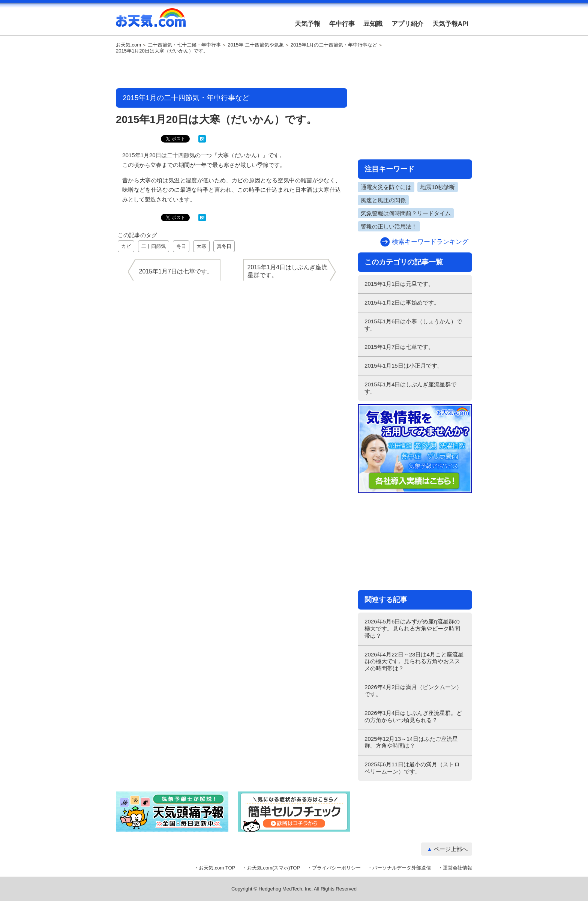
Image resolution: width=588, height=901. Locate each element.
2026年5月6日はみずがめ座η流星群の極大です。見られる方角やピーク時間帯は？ (412, 628)
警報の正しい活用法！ (389, 226)
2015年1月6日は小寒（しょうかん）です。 (413, 325)
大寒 (201, 246)
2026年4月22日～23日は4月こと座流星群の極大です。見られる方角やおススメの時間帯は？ (414, 661)
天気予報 (307, 24)
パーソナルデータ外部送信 (402, 868)
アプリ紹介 (407, 24)
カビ (126, 246)
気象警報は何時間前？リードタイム (406, 213)
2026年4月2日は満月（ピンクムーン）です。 (413, 691)
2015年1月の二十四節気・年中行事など (334, 45)
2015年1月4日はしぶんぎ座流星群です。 (410, 388)
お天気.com (151, 22)
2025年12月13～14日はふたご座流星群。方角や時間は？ (411, 742)
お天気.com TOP (217, 868)
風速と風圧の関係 (383, 200)
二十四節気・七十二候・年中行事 (184, 45)
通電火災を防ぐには (386, 187)
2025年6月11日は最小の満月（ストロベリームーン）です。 (412, 768)
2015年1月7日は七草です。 (399, 347)
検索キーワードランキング (430, 242)
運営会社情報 (457, 868)
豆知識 (373, 24)
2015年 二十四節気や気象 (256, 45)
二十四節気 (154, 246)
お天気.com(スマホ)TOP (274, 868)
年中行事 (342, 24)
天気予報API (450, 24)
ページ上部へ (451, 849)
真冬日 (224, 246)
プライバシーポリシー (336, 868)
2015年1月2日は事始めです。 (402, 303)
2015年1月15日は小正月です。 (404, 366)
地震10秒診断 (438, 187)
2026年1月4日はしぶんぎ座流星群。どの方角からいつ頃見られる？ (413, 716)
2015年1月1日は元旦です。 (399, 284)
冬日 (181, 246)
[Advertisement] (232, 72)
